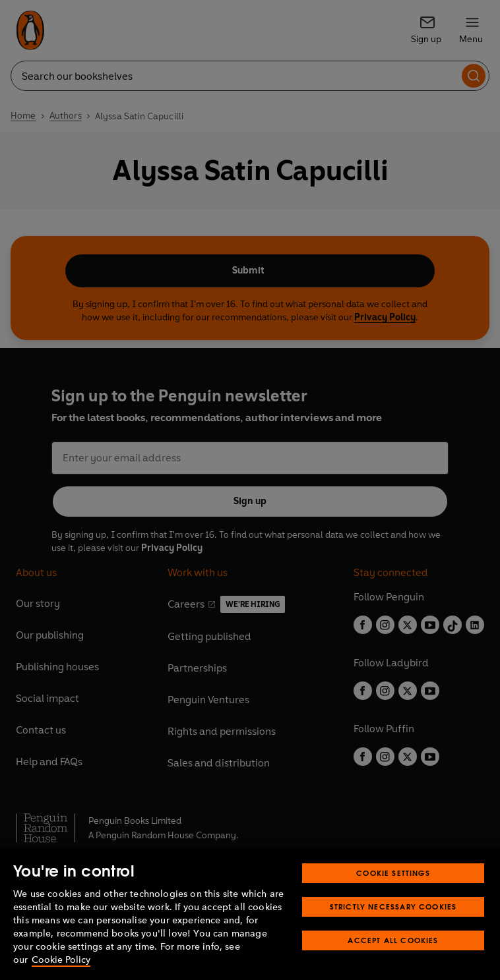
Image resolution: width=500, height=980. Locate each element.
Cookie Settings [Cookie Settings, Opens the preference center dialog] (393, 873)
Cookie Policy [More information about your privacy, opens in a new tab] (61, 960)
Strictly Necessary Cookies (393, 907)
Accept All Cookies (393, 940)
